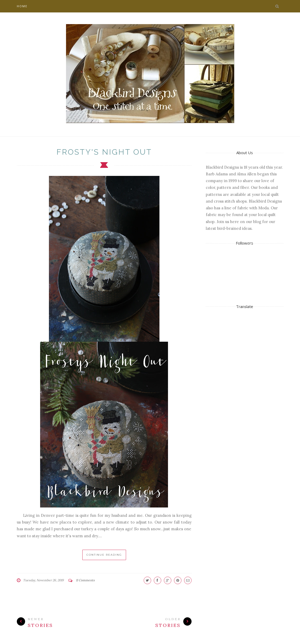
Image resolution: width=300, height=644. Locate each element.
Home (22, 6)
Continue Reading (104, 555)
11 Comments (85, 580)
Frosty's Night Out (104, 152)
